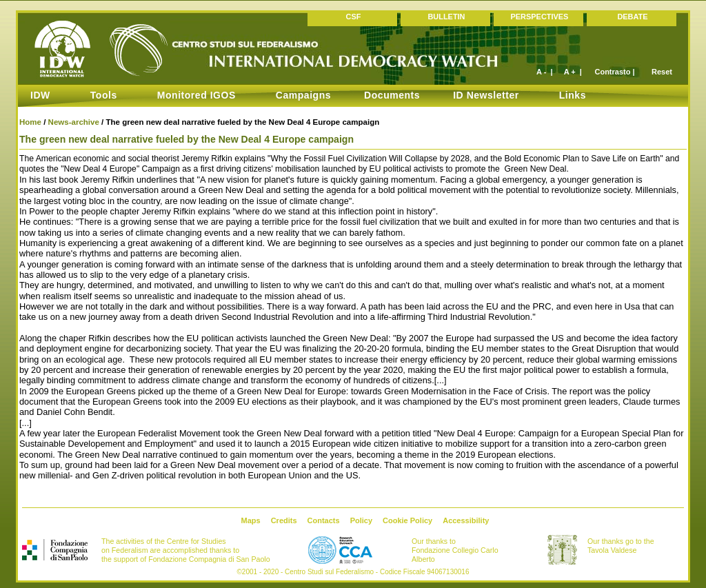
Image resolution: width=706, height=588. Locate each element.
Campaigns (303, 95)
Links (573, 95)
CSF (354, 17)
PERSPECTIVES (540, 17)
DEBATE (632, 17)
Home (30, 122)
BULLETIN (446, 17)
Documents (392, 95)
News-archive (74, 122)
